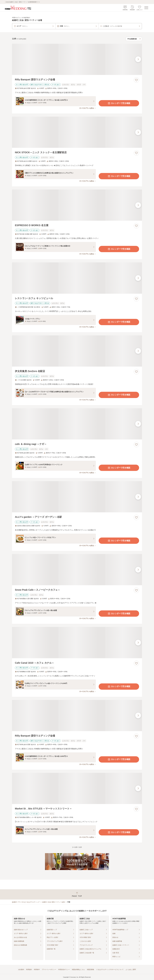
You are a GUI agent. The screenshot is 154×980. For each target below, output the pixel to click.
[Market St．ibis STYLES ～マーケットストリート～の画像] (77, 788)
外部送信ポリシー (64, 970)
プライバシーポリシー (49, 970)
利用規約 (29, 970)
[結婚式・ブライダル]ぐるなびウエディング (26, 902)
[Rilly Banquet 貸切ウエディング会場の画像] (77, 59)
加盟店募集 (90, 970)
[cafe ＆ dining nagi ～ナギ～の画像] (77, 424)
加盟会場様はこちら (78, 970)
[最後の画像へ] (138, 59)
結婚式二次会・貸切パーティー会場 (53, 902)
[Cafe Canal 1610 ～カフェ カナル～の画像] (77, 643)
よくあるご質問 (131, 970)
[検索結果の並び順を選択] (134, 39)
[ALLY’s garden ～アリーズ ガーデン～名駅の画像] (77, 497)
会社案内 (21, 970)
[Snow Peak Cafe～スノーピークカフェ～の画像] (77, 570)
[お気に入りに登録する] (136, 80)
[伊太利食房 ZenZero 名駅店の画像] (77, 351)
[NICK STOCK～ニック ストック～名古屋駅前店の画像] (77, 132)
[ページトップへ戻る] (77, 894)
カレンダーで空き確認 (119, 103)
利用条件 (37, 970)
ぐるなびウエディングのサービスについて (110, 970)
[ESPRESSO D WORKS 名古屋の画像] (77, 205)
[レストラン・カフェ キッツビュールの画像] (77, 278)
